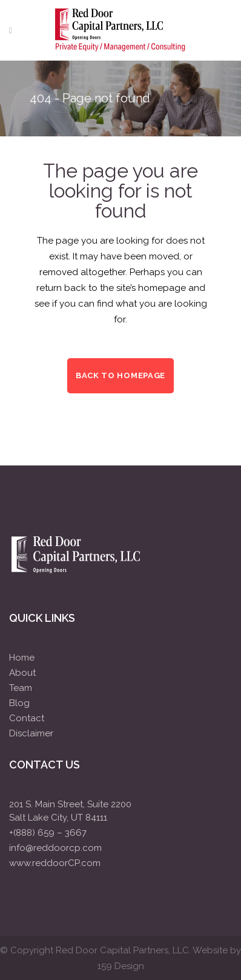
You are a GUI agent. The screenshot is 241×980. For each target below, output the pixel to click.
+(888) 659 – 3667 (48, 833)
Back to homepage (120, 375)
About (22, 673)
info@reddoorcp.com (55, 848)
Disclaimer (31, 733)
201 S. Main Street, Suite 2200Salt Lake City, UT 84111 (70, 811)
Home (22, 658)
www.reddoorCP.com (55, 863)
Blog (19, 703)
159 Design (121, 966)
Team (21, 688)
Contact (27, 718)
